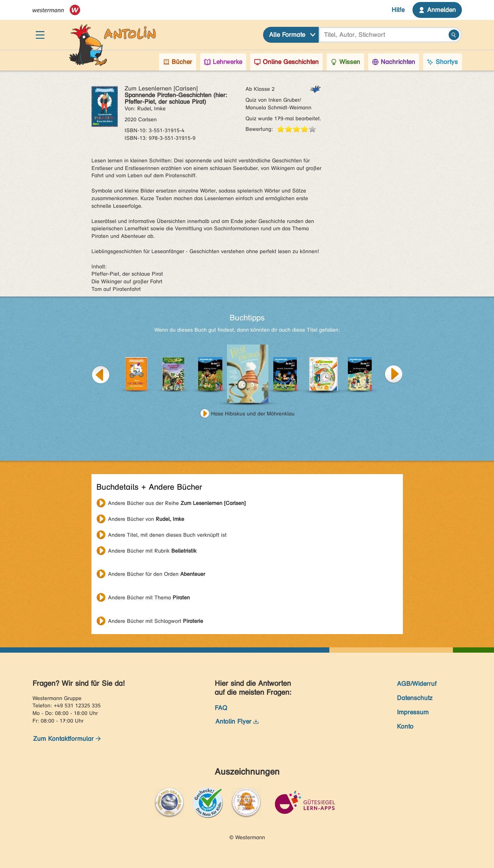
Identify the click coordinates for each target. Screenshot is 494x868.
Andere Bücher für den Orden (157, 574)
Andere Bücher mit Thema (149, 597)
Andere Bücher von (146, 519)
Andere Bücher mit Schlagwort (156, 621)
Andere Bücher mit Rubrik (152, 551)
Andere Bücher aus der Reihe (177, 503)
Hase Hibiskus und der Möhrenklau (253, 414)
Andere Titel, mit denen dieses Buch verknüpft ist (167, 535)
